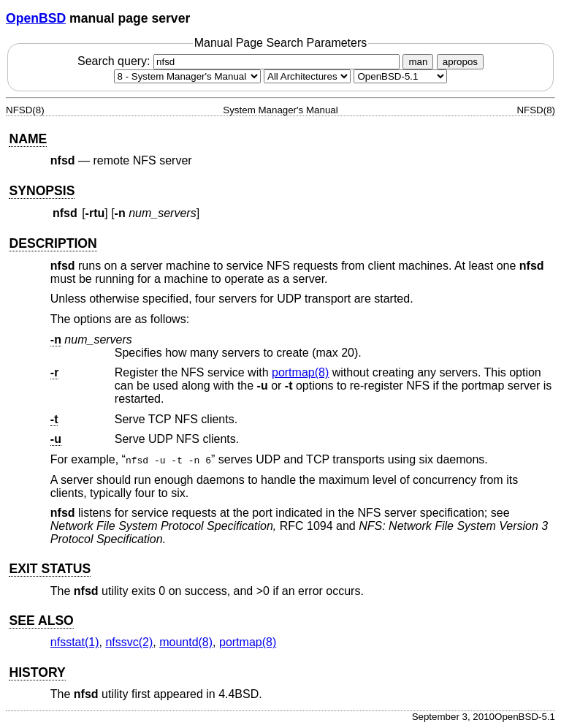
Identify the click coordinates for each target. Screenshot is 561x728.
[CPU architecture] (307, 76)
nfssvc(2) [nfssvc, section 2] (129, 642)
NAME (28, 139)
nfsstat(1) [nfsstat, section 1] (75, 642)
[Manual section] (187, 76)
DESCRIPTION (53, 243)
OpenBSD (36, 18)
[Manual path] (400, 76)
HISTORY (37, 672)
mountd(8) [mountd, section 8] (186, 642)
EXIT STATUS (50, 569)
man (418, 62)
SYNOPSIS (42, 191)
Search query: (240, 61)
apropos (460, 62)
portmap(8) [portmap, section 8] (300, 372)
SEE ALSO (41, 621)
